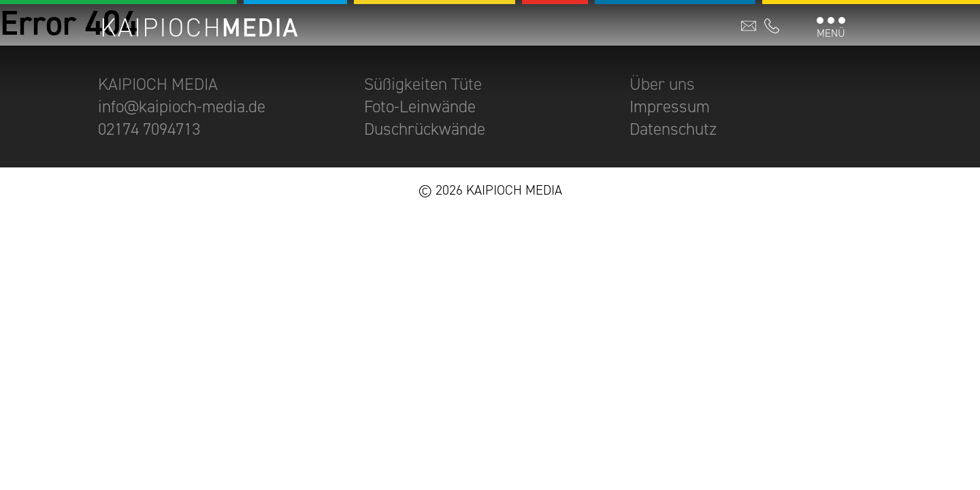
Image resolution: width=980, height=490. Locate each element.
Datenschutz (673, 129)
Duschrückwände (425, 129)
